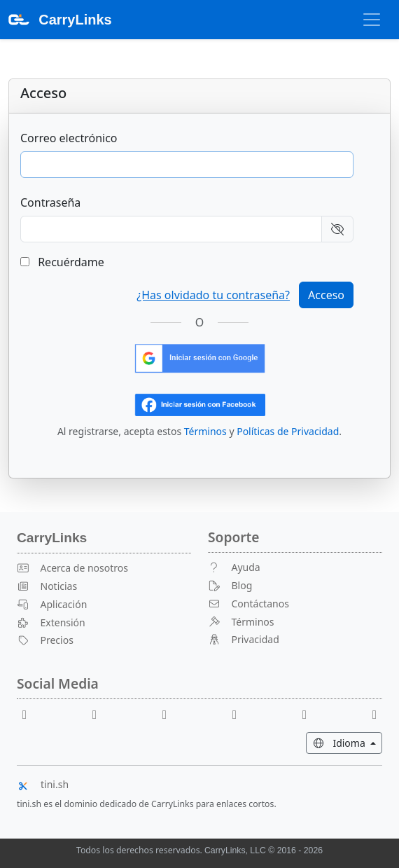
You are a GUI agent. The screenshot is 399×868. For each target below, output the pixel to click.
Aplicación (52, 604)
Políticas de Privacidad (288, 431)
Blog (230, 585)
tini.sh (43, 784)
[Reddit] (170, 714)
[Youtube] (100, 714)
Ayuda (234, 567)
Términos (205, 431)
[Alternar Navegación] (372, 20)
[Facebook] (30, 714)
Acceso (326, 295)
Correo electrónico (69, 138)
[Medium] (374, 714)
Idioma (347, 742)
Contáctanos (248, 604)
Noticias (47, 586)
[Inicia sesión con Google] (200, 357)
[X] (240, 714)
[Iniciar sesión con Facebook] (200, 404)
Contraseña (50, 202)
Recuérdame (62, 262)
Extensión (51, 622)
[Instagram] (310, 714)
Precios (45, 640)
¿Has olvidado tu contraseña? (213, 295)
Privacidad (244, 639)
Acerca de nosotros (72, 568)
